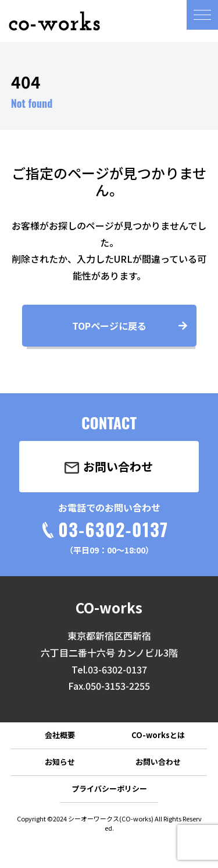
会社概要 (60, 735)
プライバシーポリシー (109, 788)
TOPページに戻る (109, 326)
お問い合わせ (158, 762)
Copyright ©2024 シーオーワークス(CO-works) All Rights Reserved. (109, 823)
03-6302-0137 (113, 529)
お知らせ (60, 762)
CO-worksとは (158, 735)
